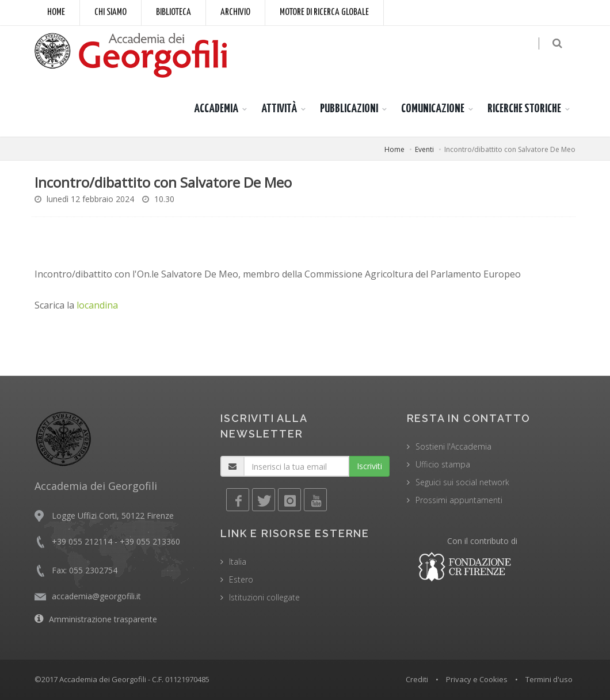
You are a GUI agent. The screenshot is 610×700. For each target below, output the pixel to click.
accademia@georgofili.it (96, 596)
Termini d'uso (549, 679)
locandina (97, 305)
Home (56, 12)
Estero (241, 579)
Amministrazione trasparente (103, 619)
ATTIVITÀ (279, 109)
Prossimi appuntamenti (459, 500)
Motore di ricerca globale (324, 12)
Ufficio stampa (443, 464)
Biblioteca (174, 12)
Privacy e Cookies (477, 679)
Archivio (235, 12)
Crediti (417, 679)
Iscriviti (369, 466)
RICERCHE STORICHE (524, 109)
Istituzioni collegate (264, 597)
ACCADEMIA (216, 109)
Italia (238, 562)
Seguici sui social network (462, 482)
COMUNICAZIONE (433, 109)
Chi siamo (110, 12)
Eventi (424, 149)
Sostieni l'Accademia (453, 446)
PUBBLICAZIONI (349, 109)
